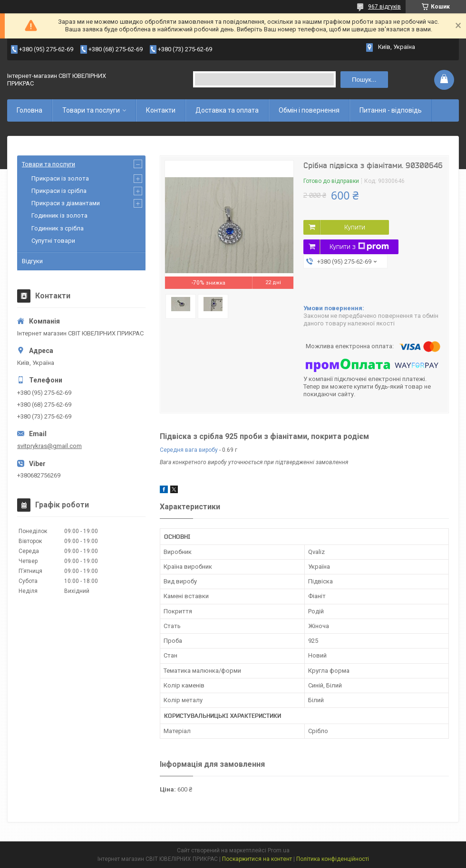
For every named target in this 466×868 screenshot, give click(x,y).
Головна (29, 110)
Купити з (359, 247)
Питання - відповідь (391, 110)
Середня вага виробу (189, 450)
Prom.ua (279, 850)
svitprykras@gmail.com (49, 446)
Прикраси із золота (60, 178)
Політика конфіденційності (333, 859)
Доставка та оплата (227, 110)
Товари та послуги (91, 110)
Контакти (161, 110)
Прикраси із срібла (59, 191)
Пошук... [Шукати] (364, 80)
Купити (355, 227)
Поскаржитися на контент (257, 859)
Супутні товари (53, 241)
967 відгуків (384, 7)
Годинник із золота (59, 215)
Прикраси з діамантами (66, 203)
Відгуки (32, 261)
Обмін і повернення (309, 110)
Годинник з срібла (58, 228)
